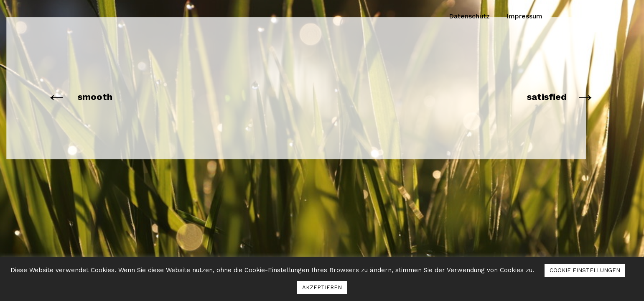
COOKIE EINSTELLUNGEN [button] (585, 270)
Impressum (524, 16)
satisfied (547, 97)
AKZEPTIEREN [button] (322, 287)
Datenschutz (469, 16)
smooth (95, 97)
